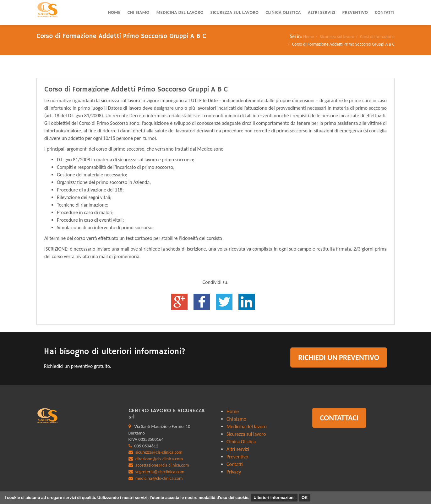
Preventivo (355, 12)
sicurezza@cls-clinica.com (159, 452)
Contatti (385, 12)
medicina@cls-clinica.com (159, 478)
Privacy (234, 472)
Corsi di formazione (377, 37)
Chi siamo (139, 12)
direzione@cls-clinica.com (159, 459)
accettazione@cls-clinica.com (162, 465)
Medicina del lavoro (180, 12)
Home (114, 12)
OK (305, 498)
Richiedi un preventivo (339, 357)
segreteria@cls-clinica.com (160, 472)
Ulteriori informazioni (274, 498)
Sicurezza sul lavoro (235, 12)
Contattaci (339, 418)
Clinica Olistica (283, 12)
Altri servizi (322, 12)
